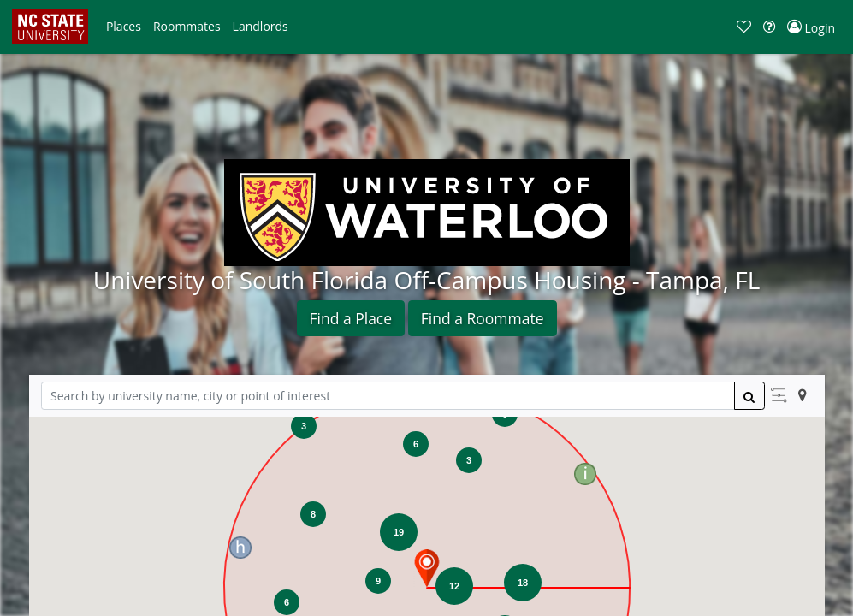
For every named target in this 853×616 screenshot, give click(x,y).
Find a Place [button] (351, 318)
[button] (124, 27)
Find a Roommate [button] (483, 318)
